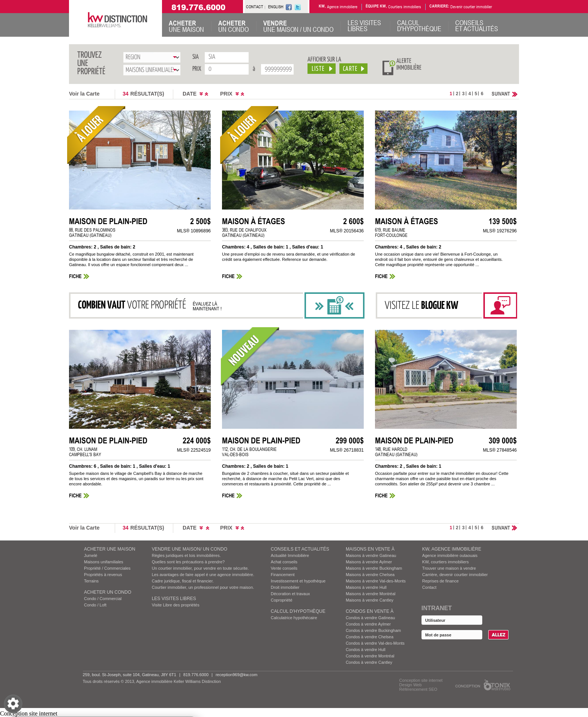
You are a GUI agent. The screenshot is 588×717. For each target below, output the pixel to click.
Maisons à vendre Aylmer (369, 562)
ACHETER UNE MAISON (110, 549)
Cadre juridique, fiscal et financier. (183, 581)
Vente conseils (284, 568)
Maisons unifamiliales (104, 562)
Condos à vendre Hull (366, 650)
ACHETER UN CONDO (108, 592)
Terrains (91, 581)
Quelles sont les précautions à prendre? (188, 562)
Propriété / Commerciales (107, 568)
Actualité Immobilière (290, 555)
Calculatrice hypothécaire (294, 618)
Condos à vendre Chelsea (370, 637)
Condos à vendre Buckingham (373, 630)
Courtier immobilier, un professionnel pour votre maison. (203, 587)
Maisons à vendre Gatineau (371, 555)
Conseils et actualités (300, 549)
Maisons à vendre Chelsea (370, 575)
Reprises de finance (440, 581)
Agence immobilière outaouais (450, 555)
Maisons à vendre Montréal (371, 594)
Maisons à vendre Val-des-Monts (376, 581)
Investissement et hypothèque (298, 581)
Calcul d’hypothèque (298, 611)
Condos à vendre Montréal (370, 656)
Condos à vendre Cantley (369, 662)
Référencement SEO (418, 689)
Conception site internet (421, 680)
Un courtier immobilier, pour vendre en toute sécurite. (200, 568)
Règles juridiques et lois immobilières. (186, 555)
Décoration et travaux (290, 594)
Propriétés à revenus (103, 575)
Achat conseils (284, 562)
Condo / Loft (95, 605)
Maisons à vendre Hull (366, 587)
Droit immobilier (285, 587)
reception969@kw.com (236, 675)
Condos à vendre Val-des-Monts (375, 643)
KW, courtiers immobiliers (445, 562)
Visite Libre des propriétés (176, 605)
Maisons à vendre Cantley (370, 600)
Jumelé (91, 555)
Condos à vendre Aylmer (368, 624)
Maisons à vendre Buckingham (374, 568)
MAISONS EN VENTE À (370, 549)
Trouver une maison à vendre (449, 568)
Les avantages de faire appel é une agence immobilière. (203, 575)
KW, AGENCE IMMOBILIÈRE (452, 549)
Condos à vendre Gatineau (370, 618)
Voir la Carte (84, 94)
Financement (283, 575)
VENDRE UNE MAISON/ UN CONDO (190, 549)
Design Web (411, 685)
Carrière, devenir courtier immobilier (455, 575)
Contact (429, 587)
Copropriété (281, 600)
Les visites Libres (174, 599)
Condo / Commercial (103, 599)
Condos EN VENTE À (370, 611)
